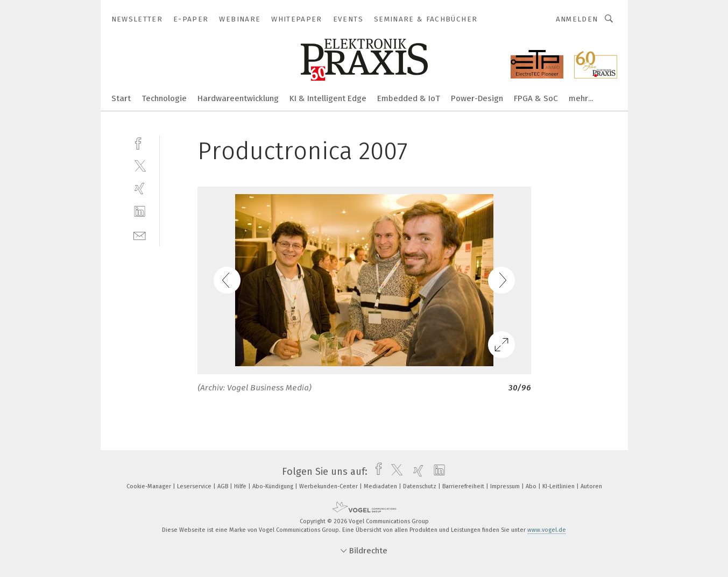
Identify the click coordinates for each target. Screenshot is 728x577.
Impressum (506, 486)
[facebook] (140, 142)
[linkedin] (140, 212)
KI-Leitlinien (559, 486)
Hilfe (241, 486)
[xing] (140, 188)
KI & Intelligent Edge (328, 98)
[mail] (140, 235)
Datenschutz (420, 486)
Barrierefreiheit (464, 486)
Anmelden (577, 19)
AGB (224, 486)
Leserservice (195, 486)
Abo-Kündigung (274, 486)
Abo (532, 486)
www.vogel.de (547, 530)
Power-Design (477, 98)
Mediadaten (381, 486)
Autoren (591, 486)
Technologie (164, 98)
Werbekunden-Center (329, 486)
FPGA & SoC (536, 98)
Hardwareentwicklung (238, 98)
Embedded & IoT (409, 98)
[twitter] (140, 165)
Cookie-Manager (150, 486)
